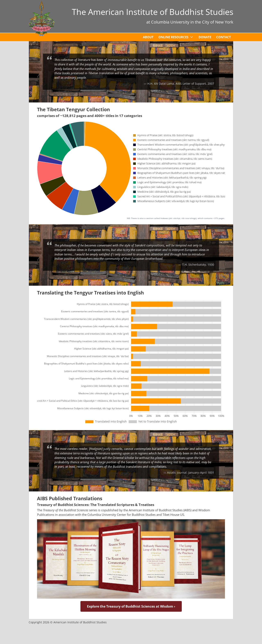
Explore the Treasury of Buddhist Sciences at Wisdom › (131, 606)
